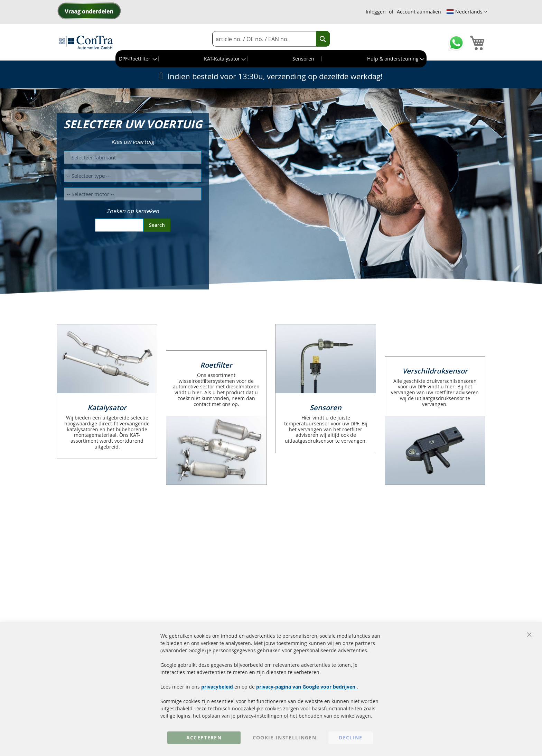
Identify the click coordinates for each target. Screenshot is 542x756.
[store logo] (86, 42)
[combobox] (271, 39)
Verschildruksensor (435, 371)
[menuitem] (137, 59)
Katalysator (107, 408)
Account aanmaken (419, 12)
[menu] (271, 59)
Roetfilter (216, 365)
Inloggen (376, 12)
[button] (467, 12)
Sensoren (326, 408)
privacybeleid (218, 687)
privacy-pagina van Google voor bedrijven (306, 687)
